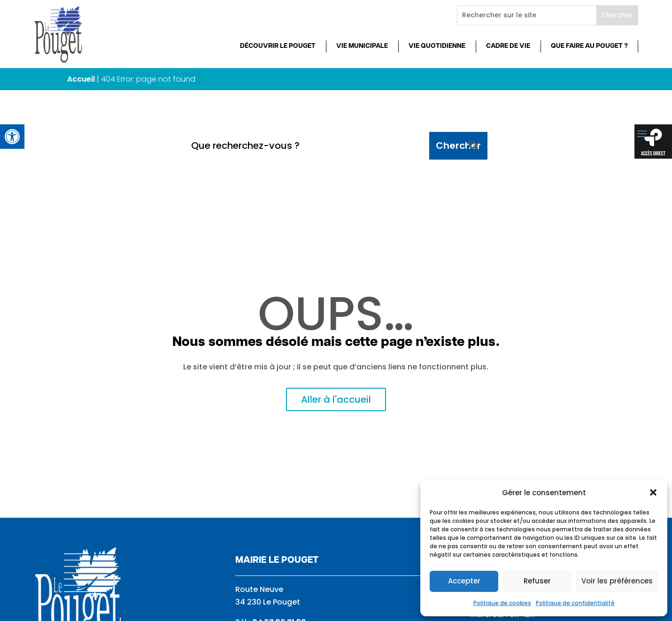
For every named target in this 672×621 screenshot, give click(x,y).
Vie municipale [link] (362, 46)
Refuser (537, 581)
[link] (12, 137)
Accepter (464, 581)
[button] (653, 492)
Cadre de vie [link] (508, 46)
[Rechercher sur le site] (527, 15)
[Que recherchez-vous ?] (306, 146)
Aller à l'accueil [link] (336, 399)
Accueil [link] (81, 79)
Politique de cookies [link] (502, 603)
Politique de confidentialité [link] (575, 603)
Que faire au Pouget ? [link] (589, 46)
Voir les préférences (617, 581)
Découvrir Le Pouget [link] (278, 46)
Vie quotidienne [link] (437, 46)
